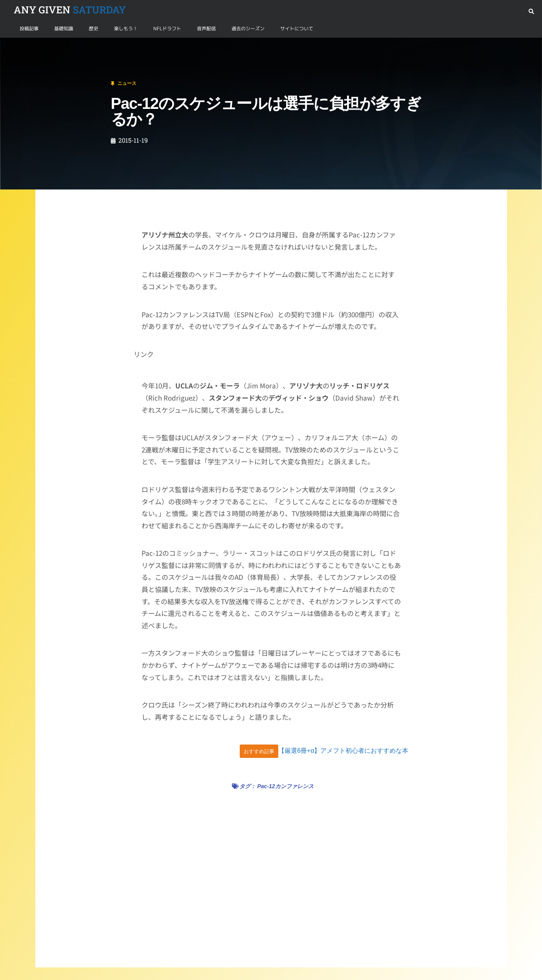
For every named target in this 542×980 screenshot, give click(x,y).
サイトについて (297, 28)
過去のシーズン (248, 28)
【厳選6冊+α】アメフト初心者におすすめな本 (344, 751)
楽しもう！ (126, 28)
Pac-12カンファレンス (285, 786)
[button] (531, 12)
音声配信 (206, 28)
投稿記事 (29, 28)
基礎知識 (64, 28)
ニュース (45, 47)
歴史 (94, 28)
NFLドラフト (167, 28)
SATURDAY (70, 10)
